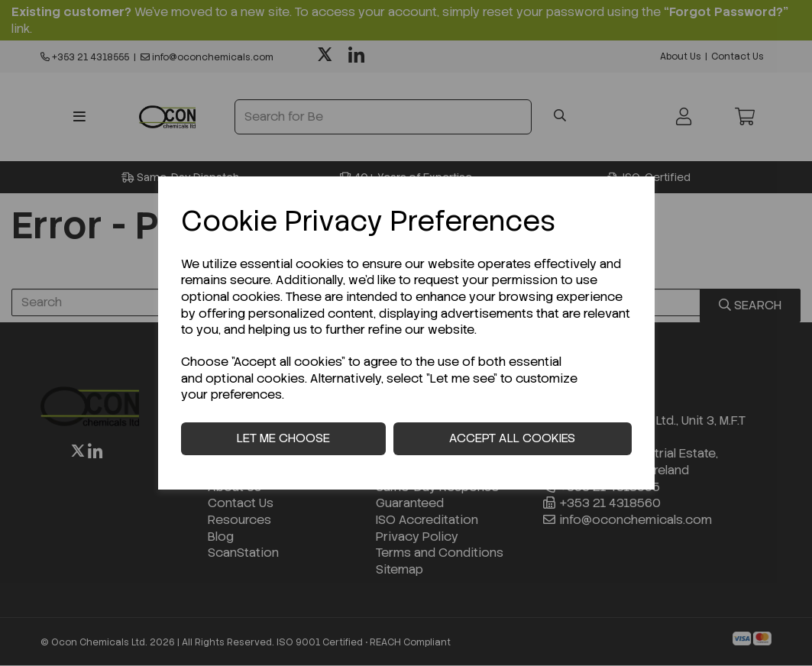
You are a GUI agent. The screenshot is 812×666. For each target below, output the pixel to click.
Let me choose (283, 438)
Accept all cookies (512, 438)
